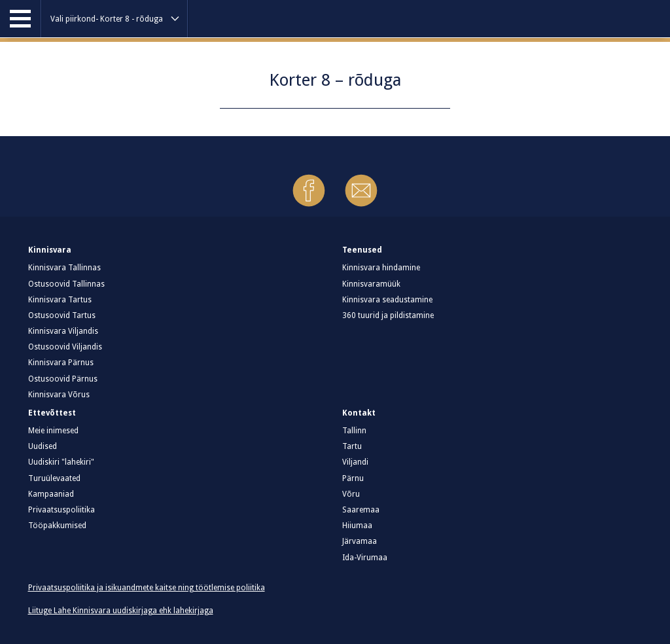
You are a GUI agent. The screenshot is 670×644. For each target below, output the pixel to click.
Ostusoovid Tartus (62, 315)
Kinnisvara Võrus (59, 395)
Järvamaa (360, 541)
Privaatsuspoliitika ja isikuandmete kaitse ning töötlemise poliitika (147, 588)
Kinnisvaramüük (371, 284)
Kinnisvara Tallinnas (64, 268)
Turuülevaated (54, 478)
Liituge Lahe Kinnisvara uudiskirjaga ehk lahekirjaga (121, 611)
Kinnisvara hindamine (381, 268)
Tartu (352, 446)
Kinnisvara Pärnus (61, 363)
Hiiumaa (357, 526)
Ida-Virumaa (365, 558)
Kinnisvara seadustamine (387, 300)
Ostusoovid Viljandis (65, 347)
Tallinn (354, 431)
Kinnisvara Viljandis (63, 331)
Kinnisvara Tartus (60, 300)
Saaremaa (361, 510)
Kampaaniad (51, 494)
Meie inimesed (53, 431)
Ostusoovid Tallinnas (66, 284)
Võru (351, 494)
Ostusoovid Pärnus (63, 379)
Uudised (43, 446)
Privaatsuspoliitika (62, 510)
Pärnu (353, 478)
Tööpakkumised (57, 526)
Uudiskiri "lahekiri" (61, 462)
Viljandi (355, 462)
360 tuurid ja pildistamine (388, 315)
